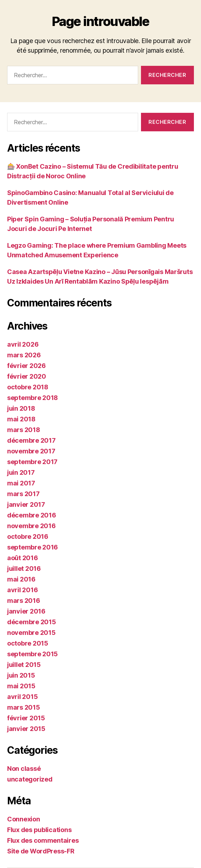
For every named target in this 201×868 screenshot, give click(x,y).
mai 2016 (21, 579)
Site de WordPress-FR (41, 851)
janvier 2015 (26, 729)
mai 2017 (21, 483)
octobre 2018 (28, 387)
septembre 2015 (32, 654)
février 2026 (26, 366)
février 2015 (26, 718)
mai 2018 (21, 419)
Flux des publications (39, 830)
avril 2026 (23, 344)
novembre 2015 (31, 633)
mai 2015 (21, 686)
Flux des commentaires (43, 840)
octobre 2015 (28, 643)
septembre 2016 (32, 547)
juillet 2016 (24, 569)
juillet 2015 (24, 665)
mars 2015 (24, 707)
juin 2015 (21, 675)
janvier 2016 (26, 611)
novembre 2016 (31, 526)
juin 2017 (21, 472)
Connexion (24, 819)
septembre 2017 (32, 462)
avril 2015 (22, 697)
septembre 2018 (32, 398)
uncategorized (30, 779)
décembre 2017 (31, 440)
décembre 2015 (32, 622)
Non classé (24, 769)
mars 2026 (24, 355)
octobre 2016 (28, 536)
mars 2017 (23, 494)
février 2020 (27, 376)
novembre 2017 (31, 451)
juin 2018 (21, 408)
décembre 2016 (32, 515)
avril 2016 (22, 590)
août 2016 (23, 558)
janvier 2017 (26, 504)
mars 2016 (24, 601)
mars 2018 (24, 430)
